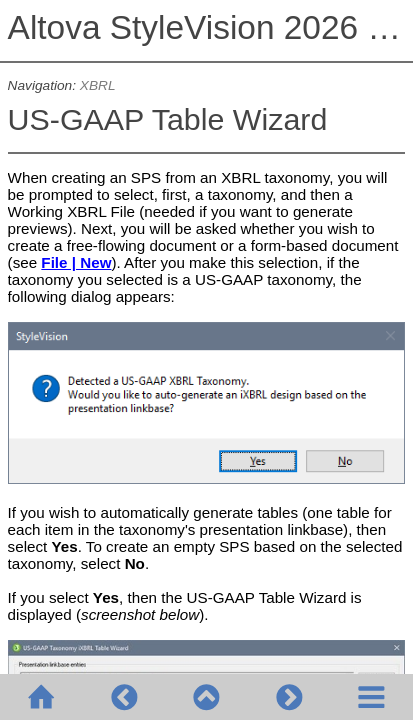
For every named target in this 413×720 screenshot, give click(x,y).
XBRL (98, 85)
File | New (76, 262)
